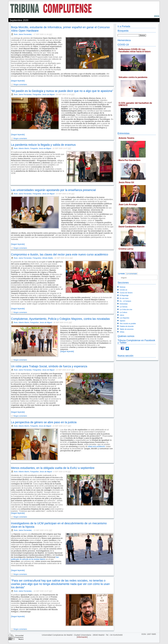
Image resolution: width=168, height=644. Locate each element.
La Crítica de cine (126, 310)
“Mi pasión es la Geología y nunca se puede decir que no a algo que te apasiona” (62, 91)
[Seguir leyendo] (18, 81)
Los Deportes (124, 318)
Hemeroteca (124, 40)
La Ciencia (124, 307)
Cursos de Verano (126, 293)
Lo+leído (121, 274)
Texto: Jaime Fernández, (23, 34)
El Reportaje (124, 295)
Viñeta (122, 332)
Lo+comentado (132, 274)
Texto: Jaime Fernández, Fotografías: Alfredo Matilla (33, 258)
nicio (157, 16)
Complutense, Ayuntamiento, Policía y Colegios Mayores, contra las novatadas (60, 319)
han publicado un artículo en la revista (35, 558)
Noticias (123, 287)
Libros (122, 315)
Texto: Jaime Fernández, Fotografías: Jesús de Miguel (34, 94)
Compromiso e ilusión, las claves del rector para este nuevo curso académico (60, 254)
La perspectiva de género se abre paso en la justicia (44, 422)
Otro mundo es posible (128, 324)
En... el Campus (125, 301)
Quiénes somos (126, 336)
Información (82, 637)
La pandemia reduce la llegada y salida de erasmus (43, 145)
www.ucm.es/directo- (97, 446)
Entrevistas (124, 133)
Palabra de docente (127, 326)
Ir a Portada (124, 26)
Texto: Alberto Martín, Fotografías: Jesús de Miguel (33, 322)
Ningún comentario (20, 85)
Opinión (122, 321)
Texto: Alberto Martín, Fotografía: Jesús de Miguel (32, 148)
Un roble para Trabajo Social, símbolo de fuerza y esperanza (49, 366)
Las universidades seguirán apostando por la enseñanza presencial (53, 190)
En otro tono (124, 298)
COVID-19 (123, 45)
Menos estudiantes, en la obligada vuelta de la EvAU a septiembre (53, 468)
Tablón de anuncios (127, 329)
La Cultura (123, 312)
